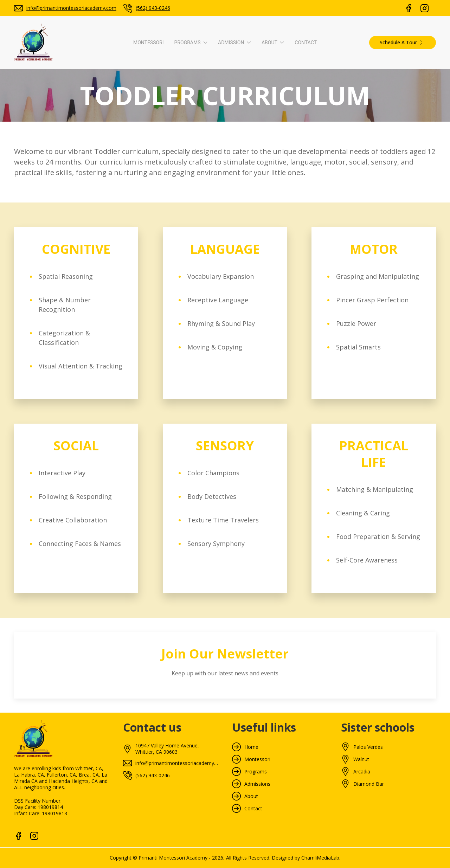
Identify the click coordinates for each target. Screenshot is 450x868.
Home (251, 747)
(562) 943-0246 (153, 8)
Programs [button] (191, 43)
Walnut (361, 759)
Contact (306, 43)
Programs (256, 772)
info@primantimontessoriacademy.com (71, 8)
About (251, 796)
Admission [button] (234, 43)
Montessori (149, 43)
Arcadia (362, 772)
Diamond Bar (369, 784)
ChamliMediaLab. (321, 858)
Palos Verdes (368, 747)
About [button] (273, 43)
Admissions (257, 784)
